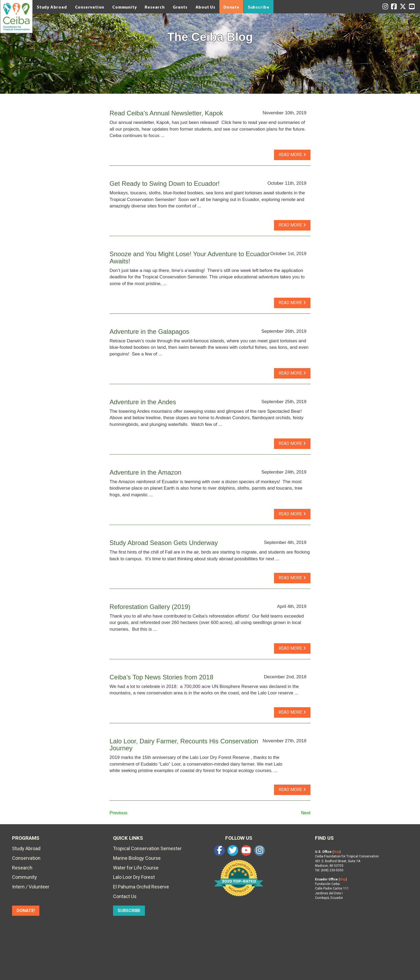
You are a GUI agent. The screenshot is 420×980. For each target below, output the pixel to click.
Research (155, 7)
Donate (231, 7)
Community (124, 7)
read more (292, 155)
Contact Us (125, 896)
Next (306, 813)
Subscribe (259, 7)
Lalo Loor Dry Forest (134, 877)
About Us (205, 7)
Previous (118, 813)
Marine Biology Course (137, 858)
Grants (180, 7)
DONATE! (26, 911)
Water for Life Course (136, 868)
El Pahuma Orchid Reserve (141, 887)
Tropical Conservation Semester (147, 848)
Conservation (90, 7)
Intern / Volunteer (31, 887)
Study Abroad (52, 7)
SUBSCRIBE (129, 911)
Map (337, 852)
